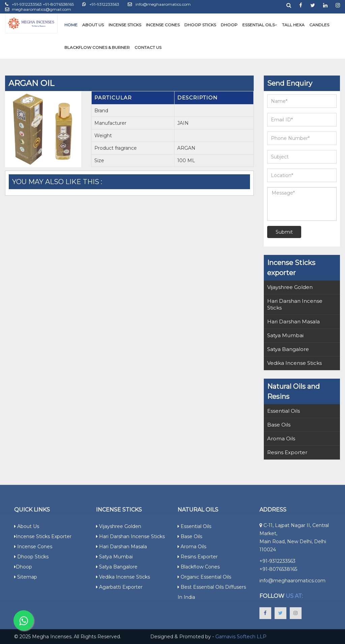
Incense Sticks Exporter (43, 536)
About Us (93, 25)
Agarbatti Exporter (119, 587)
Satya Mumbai (285, 335)
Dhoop (229, 25)
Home (71, 25)
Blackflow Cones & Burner (97, 47)
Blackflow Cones (199, 567)
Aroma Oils (281, 438)
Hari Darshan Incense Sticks (295, 304)
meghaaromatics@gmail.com (38, 9)
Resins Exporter (287, 452)
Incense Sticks (125, 25)
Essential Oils (260, 25)
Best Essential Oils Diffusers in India (212, 592)
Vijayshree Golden (290, 287)
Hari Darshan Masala (293, 321)
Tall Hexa (293, 25)
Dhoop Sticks (200, 25)
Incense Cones (163, 25)
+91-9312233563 (101, 4)
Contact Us (148, 47)
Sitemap (26, 577)
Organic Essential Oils (204, 577)
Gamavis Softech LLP (241, 637)
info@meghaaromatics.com (159, 4)
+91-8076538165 (278, 569)
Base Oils (279, 425)
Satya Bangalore (288, 349)
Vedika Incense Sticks (294, 363)
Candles (319, 25)
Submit (284, 232)
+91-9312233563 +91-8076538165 (39, 4)
